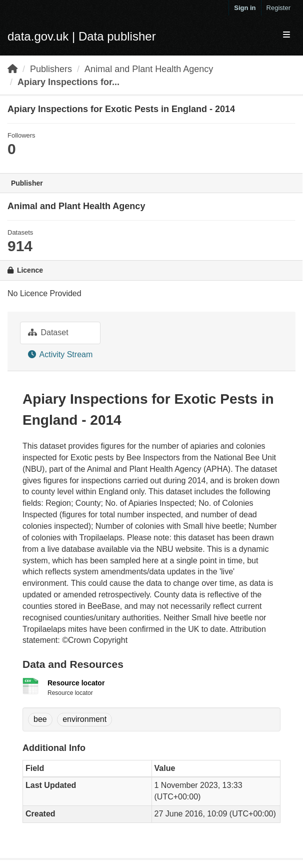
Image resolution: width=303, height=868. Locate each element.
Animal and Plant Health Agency (149, 69)
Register (278, 8)
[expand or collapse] (286, 35)
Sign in (245, 8)
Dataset (48, 332)
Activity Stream (60, 354)
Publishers (51, 69)
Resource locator (76, 683)
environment (84, 719)
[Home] (12, 69)
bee (40, 719)
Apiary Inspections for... (68, 82)
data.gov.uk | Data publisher (82, 36)
